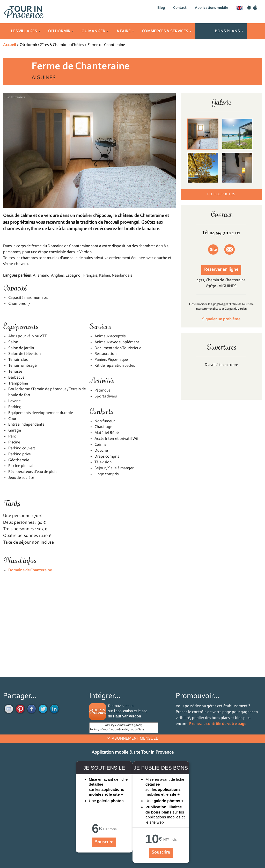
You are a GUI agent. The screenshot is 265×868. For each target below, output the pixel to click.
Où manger (95, 31)
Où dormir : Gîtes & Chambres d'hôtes (52, 45)
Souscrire (104, 842)
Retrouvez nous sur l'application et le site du (128, 711)
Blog (161, 8)
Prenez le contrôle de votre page (218, 724)
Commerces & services (167, 31)
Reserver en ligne (221, 270)
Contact (180, 8)
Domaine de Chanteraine (30, 570)
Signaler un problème (221, 319)
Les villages (26, 31)
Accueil (10, 45)
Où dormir (61, 31)
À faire (125, 31)
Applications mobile (212, 8)
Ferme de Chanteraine (106, 45)
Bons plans (229, 31)
